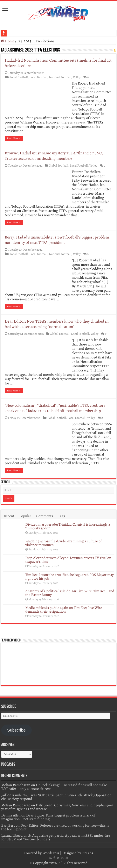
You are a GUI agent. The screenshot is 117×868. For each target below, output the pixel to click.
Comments (45, 516)
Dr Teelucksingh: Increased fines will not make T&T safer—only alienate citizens (54, 787)
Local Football (38, 77)
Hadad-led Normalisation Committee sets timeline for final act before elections (58, 63)
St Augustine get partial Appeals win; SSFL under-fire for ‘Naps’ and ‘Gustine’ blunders (56, 837)
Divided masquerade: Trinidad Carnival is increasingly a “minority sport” (68, 526)
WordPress (51, 853)
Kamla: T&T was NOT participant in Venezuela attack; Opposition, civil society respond (57, 797)
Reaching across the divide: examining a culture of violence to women (64, 543)
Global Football (18, 77)
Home (8, 41)
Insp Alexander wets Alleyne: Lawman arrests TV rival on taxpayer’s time (68, 560)
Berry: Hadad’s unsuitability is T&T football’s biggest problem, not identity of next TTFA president (58, 240)
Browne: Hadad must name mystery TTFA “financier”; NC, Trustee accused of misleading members (54, 156)
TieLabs (87, 853)
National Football (60, 77)
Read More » (14, 138)
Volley (77, 77)
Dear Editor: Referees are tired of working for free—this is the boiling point (55, 827)
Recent (9, 516)
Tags (61, 516)
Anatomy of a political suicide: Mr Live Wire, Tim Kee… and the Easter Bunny (70, 593)
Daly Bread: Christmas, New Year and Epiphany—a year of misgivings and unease (57, 807)
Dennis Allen (11, 815)
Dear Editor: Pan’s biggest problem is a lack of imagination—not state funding (48, 817)
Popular (25, 516)
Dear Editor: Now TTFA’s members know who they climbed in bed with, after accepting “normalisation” (57, 324)
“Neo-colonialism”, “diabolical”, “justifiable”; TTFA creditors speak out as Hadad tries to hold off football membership (55, 408)
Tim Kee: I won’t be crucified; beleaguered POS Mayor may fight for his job (70, 577)
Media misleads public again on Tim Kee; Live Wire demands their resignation (64, 610)
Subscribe (16, 730)
